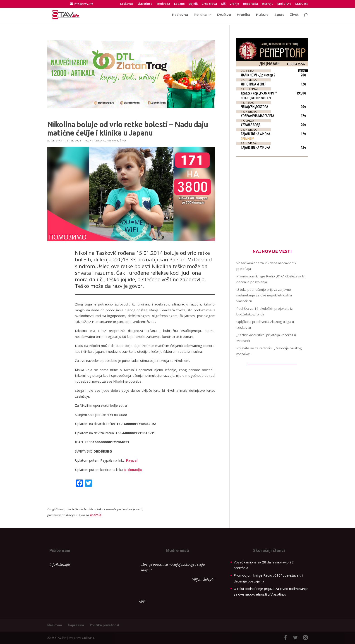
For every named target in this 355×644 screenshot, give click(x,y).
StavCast (301, 4)
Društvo (224, 15)
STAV (59, 141)
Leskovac (127, 4)
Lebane (179, 4)
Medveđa (163, 4)
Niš (223, 4)
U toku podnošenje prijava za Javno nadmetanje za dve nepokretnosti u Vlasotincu (264, 295)
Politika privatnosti (105, 625)
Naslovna (180, 15)
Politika (200, 15)
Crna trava (209, 4)
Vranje (234, 4)
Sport (279, 15)
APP (142, 601)
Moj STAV (284, 4)
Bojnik (193, 4)
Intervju (268, 4)
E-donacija (133, 470)
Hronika (243, 15)
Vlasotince (145, 4)
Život (294, 15)
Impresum (76, 625)
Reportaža (251, 4)
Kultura (262, 15)
